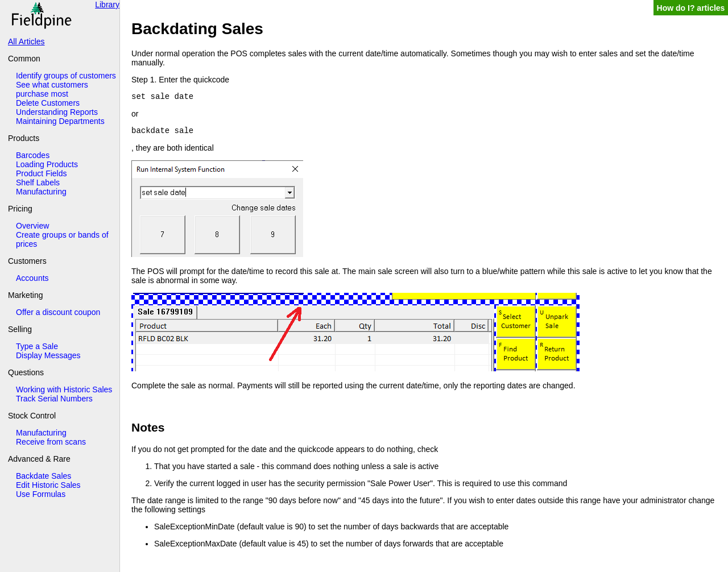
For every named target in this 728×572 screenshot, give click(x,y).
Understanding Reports (57, 112)
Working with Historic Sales (64, 389)
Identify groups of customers (66, 76)
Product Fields (41, 173)
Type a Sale (37, 346)
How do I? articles (691, 8)
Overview (32, 226)
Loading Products (47, 164)
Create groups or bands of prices (62, 239)
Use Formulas (41, 494)
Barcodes (33, 155)
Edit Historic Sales (48, 485)
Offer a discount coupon (58, 312)
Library (107, 5)
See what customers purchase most (52, 89)
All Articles (26, 42)
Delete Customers (48, 103)
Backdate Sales (44, 476)
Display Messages (48, 355)
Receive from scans (51, 442)
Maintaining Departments (60, 121)
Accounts (32, 278)
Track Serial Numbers (54, 399)
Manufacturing (41, 192)
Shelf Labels (38, 183)
